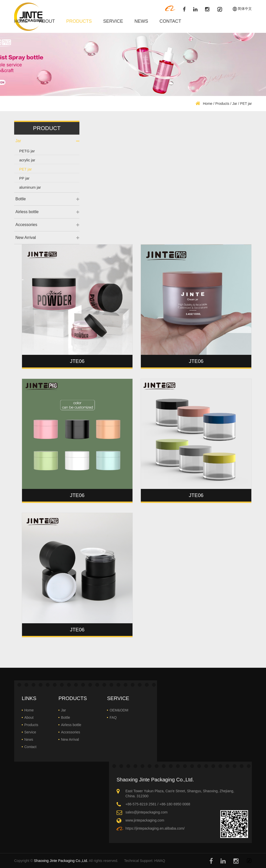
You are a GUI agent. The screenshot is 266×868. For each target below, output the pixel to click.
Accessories (26, 225)
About (47, 21)
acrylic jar (27, 160)
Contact (170, 21)
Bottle (21, 199)
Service (113, 21)
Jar (235, 104)
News (141, 21)
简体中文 (245, 9)
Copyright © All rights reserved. (66, 861)
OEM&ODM (119, 710)
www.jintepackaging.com (145, 820)
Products (79, 21)
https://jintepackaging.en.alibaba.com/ (155, 828)
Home (21, 21)
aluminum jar (30, 187)
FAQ (113, 717)
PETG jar (27, 151)
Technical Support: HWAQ (145, 861)
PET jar (26, 169)
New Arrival (26, 238)
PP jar (24, 178)
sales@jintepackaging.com (147, 812)
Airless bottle (27, 212)
